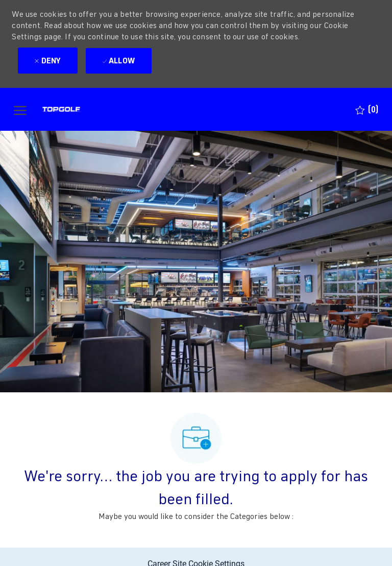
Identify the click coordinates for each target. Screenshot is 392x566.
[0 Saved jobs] (367, 110)
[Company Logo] (80, 109)
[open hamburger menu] (20, 110)
